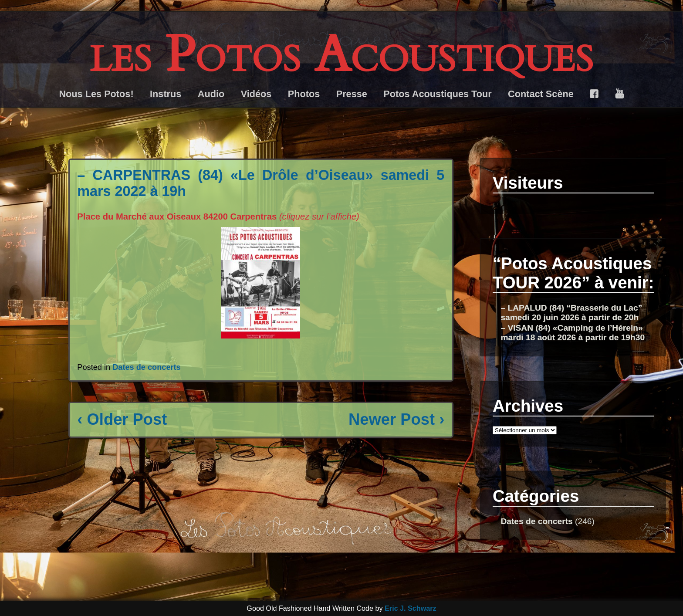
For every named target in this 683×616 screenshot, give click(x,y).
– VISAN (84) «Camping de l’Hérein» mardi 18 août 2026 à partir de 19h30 (573, 333)
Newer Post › (396, 419)
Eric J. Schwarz (411, 608)
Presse (352, 94)
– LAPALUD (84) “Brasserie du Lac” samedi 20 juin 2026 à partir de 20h (571, 313)
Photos (304, 94)
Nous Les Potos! (96, 94)
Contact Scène (541, 94)
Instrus (166, 94)
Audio (211, 94)
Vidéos (256, 94)
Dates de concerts (147, 367)
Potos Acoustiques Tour (437, 94)
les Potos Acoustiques (341, 55)
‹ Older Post (122, 419)
